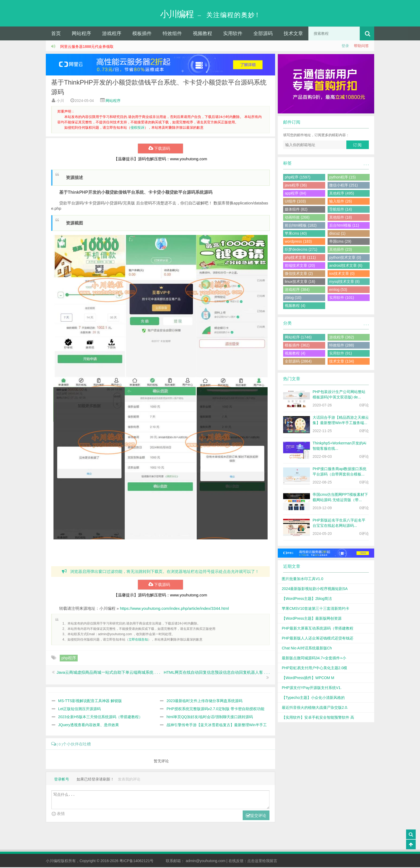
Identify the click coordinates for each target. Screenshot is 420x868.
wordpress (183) (298, 242)
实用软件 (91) (341, 354)
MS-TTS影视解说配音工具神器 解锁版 (90, 701)
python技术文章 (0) (345, 258)
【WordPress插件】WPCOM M (308, 678)
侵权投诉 (137, 128)
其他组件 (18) (341, 218)
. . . (366, 164)
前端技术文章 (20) (300, 266)
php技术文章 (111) (300, 258)
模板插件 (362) (297, 346)
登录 (345, 46)
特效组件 (172, 34)
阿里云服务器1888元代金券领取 (87, 47)
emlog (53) (338, 290)
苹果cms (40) (296, 234)
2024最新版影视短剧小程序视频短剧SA (315, 589)
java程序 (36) (296, 186)
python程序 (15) (342, 178)
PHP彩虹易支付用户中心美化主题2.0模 (314, 668)
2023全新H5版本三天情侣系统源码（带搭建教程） (100, 717)
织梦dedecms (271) (301, 250)
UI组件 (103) (295, 202)
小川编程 (53, 862)
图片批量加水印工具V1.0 (303, 579)
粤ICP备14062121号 (137, 862)
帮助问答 (361, 46)
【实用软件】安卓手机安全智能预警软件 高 (318, 718)
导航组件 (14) (341, 210)
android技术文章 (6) (346, 266)
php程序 (69, 658)
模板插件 (142, 34)
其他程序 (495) (342, 194)
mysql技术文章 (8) (344, 282)
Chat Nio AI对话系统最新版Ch (307, 649)
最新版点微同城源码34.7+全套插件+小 (314, 658)
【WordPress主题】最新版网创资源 (312, 619)
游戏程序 (112, 34)
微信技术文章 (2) (299, 274)
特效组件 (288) (342, 346)
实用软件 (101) (342, 298)
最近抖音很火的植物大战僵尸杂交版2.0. (315, 708)
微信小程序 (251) (344, 186)
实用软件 (233, 34)
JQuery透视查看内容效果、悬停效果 (89, 725)
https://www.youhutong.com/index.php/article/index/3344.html (175, 609)
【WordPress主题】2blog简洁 (307, 599)
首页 (56, 34)
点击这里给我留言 (262, 862)
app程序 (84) (295, 194)
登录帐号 (62, 780)
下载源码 (160, 149)
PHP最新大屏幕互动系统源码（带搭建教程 (318, 629)
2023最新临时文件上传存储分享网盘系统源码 (205, 701)
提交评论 (256, 816)
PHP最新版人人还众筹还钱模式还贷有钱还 (318, 639)
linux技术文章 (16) (300, 282)
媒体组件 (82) (296, 210)
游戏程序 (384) (297, 290)
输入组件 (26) (341, 202)
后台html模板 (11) (344, 226)
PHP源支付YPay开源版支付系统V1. (312, 688)
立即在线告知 (138, 640)
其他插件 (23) (341, 250)
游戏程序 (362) (342, 338)
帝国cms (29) (340, 242)
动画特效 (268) (297, 218)
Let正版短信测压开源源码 (79, 709)
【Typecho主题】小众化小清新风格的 (313, 698)
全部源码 (263, 34)
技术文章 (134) (342, 362)
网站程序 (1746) (298, 338)
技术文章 (293, 34)
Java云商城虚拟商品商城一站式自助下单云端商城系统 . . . (108, 673)
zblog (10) (293, 298)
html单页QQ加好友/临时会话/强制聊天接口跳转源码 (210, 717)
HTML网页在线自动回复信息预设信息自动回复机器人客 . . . (217, 673)
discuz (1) (337, 234)
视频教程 (202, 34)
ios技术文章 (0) (342, 274)
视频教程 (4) (295, 306)
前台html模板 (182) (301, 226)
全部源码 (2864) (298, 362)
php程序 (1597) (298, 178)
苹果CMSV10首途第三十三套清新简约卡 (316, 609)
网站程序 (81, 34)
